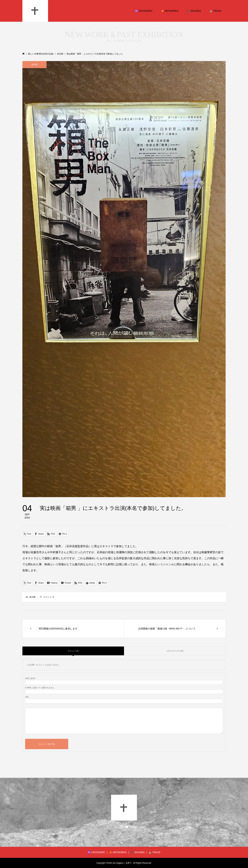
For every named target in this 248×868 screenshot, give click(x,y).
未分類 (34, 65)
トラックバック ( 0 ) (175, 651)
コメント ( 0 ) (73, 651)
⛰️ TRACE (215, 11)
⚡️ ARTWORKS (170, 11)
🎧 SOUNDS (194, 11)
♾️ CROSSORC (144, 11)
